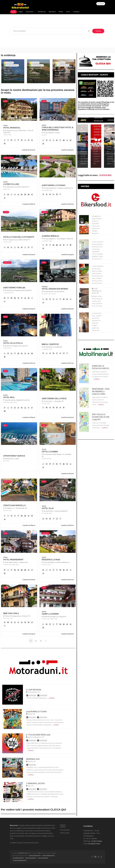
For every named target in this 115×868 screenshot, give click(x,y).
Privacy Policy (65, 833)
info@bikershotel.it (94, 844)
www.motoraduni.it (35, 856)
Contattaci (76, 12)
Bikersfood (52, 12)
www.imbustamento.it (20, 860)
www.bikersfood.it (18, 858)
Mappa (21, 12)
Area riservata (65, 830)
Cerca (98, 31)
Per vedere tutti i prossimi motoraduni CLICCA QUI (33, 810)
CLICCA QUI (105, 175)
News (68, 12)
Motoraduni (30, 12)
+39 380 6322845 (96, 841)
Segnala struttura (63, 826)
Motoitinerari (42, 12)
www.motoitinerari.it (48, 856)
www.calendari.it (43, 858)
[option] (13, 71)
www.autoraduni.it (31, 858)
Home (13, 12)
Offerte (61, 12)
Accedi (101, 4)
